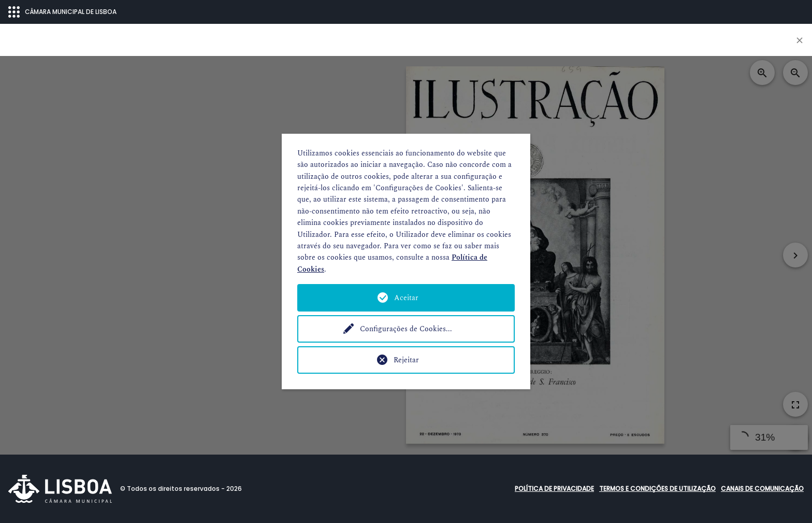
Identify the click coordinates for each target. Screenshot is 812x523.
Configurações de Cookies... (406, 329)
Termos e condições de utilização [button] (657, 489)
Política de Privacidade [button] (554, 489)
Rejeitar (406, 360)
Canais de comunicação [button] (762, 489)
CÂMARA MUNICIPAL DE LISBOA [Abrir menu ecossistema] (62, 12)
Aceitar (406, 298)
